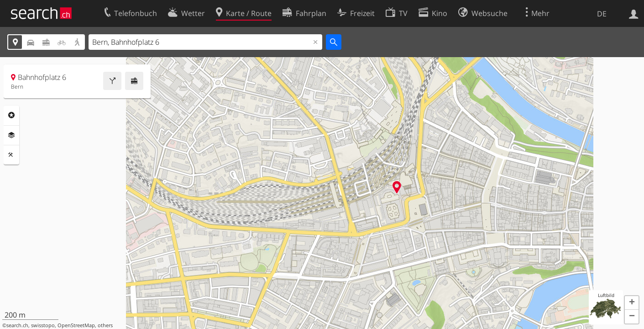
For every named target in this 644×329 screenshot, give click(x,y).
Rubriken (11, 115)
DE (602, 14)
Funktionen (11, 155)
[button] (632, 303)
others (105, 325)
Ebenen (11, 135)
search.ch (17, 325)
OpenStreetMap (76, 325)
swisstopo (43, 325)
